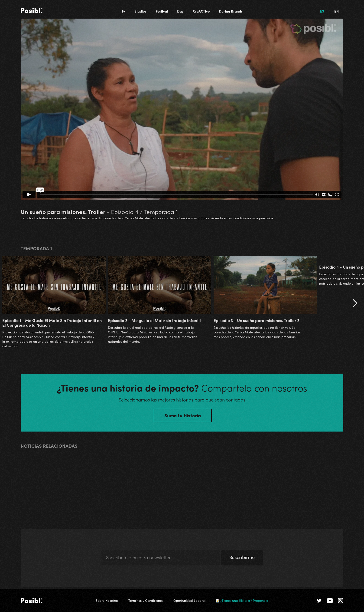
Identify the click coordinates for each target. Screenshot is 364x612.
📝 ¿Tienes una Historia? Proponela (242, 600)
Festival (162, 11)
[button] (355, 304)
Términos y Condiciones (146, 600)
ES (322, 11)
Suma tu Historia (183, 416)
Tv (123, 11)
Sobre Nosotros (107, 600)
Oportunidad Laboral (189, 600)
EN (336, 11)
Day (180, 11)
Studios (140, 11)
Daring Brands (231, 11)
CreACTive (201, 11)
